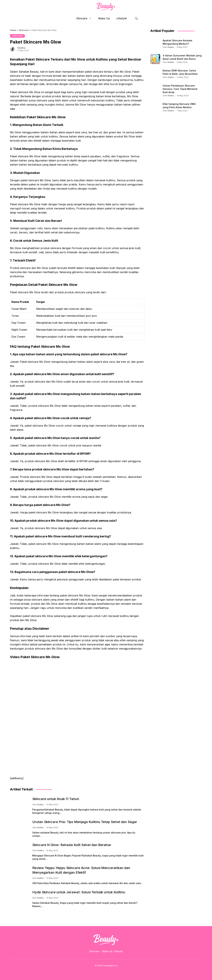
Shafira (21, 48)
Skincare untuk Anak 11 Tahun (56, 799)
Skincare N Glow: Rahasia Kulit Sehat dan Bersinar (72, 845)
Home (13, 30)
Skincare (86, 18)
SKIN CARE (17, 36)
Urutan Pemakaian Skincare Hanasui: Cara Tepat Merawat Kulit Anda (180, 89)
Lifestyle (122, 18)
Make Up (104, 18)
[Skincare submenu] (100, 951)
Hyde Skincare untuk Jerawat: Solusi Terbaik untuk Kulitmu (79, 892)
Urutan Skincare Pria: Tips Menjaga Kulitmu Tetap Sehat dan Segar (85, 822)
